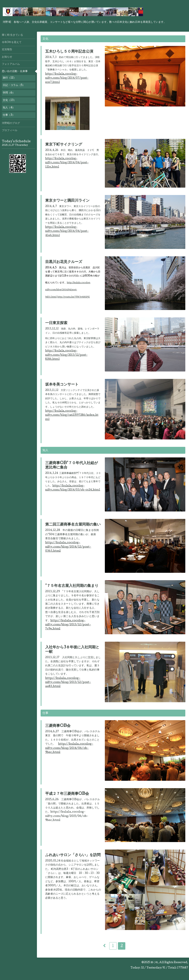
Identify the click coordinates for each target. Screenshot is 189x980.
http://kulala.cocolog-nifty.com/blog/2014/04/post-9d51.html (68, 290)
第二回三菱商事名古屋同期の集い (73, 525)
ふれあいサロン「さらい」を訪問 (73, 855)
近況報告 (7, 50)
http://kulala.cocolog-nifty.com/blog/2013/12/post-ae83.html (68, 682)
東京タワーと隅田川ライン (67, 201)
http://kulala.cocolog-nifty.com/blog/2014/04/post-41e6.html (67, 231)
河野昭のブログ (11, 123)
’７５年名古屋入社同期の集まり (72, 586)
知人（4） (9, 108)
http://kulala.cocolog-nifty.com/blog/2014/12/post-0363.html (68, 547)
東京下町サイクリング (64, 145)
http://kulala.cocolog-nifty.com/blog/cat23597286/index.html (72, 415)
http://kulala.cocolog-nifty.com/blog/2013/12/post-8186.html (66, 355)
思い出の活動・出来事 (15, 71)
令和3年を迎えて (12, 42)
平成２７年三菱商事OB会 (67, 794)
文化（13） (9, 100)
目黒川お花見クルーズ (64, 262)
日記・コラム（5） (14, 85)
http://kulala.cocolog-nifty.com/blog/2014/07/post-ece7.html (67, 78)
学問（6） (9, 93)
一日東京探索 (56, 323)
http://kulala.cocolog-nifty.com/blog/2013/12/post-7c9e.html (68, 625)
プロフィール (10, 131)
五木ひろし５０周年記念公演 (69, 52)
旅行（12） (9, 78)
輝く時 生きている (12, 35)
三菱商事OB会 (58, 726)
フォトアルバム (11, 64)
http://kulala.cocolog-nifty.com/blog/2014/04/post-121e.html (67, 163)
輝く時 (154, 963)
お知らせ (7, 57)
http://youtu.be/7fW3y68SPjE (74, 297)
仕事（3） (9, 115)
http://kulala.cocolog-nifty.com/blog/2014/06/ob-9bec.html (69, 748)
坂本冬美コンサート (62, 385)
